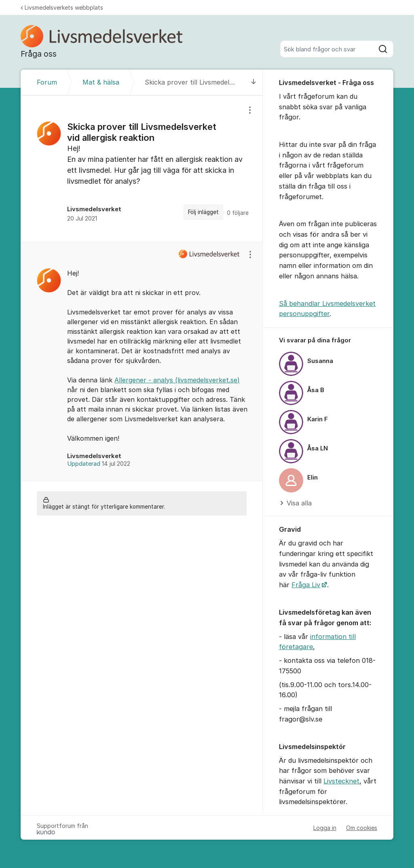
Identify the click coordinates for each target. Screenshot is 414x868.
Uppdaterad (99, 464)
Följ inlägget (203, 212)
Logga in (325, 828)
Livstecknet (341, 781)
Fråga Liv (306, 585)
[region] (142, 169)
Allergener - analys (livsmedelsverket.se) (177, 380)
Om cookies (362, 828)
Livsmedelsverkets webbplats (62, 7)
